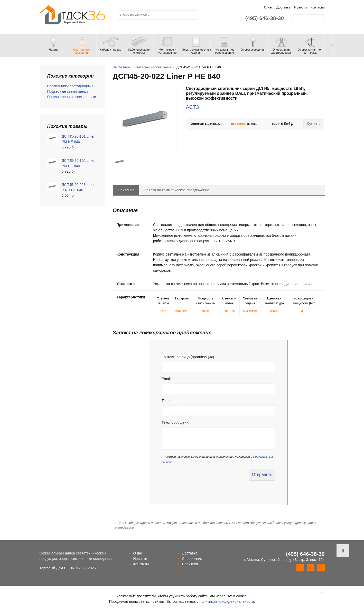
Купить (313, 124)
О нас (268, 7)
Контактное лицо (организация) (188, 357)
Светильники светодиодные (70, 86)
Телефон (169, 401)
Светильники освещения (153, 67)
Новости (300, 7)
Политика (190, 564)
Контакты (318, 7)
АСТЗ (192, 107)
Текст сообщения (176, 422)
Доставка (283, 7)
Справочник (192, 559)
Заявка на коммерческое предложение (177, 190)
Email (166, 379)
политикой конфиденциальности (227, 601)
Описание (126, 190)
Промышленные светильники (72, 97)
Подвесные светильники (68, 91)
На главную (122, 67)
